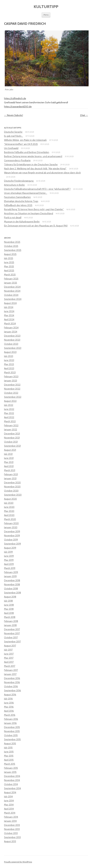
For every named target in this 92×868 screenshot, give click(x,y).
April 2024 (9, 319)
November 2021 (12, 438)
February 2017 (11, 670)
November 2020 (12, 487)
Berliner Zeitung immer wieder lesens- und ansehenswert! (33, 156)
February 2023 (11, 376)
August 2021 (10, 450)
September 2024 (13, 299)
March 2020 (10, 519)
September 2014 (12, 788)
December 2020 (12, 483)
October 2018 (11, 589)
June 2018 (9, 605)
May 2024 (9, 315)
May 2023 (9, 364)
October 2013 (11, 833)
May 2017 (9, 658)
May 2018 (9, 609)
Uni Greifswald (11, 148)
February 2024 (11, 328)
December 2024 (12, 287)
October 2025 (11, 246)
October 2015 (11, 735)
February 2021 (11, 474)
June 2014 (9, 801)
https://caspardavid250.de (18, 107)
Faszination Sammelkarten (17, 197)
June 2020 (9, 507)
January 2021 (10, 478)
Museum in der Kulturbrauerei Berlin (22, 222)
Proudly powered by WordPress (18, 862)
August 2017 (10, 646)
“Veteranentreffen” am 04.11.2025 (21, 144)
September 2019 (12, 544)
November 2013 (12, 829)
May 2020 (9, 511)
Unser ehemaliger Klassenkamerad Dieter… (26, 193)
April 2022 (9, 417)
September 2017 (12, 642)
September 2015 (12, 739)
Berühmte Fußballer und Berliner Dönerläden (27, 152)
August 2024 (10, 303)
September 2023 (13, 348)
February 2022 (11, 425)
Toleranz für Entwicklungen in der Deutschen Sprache (31, 164)
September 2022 (13, 397)
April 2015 (9, 760)
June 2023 (9, 360)
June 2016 (9, 703)
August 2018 (10, 597)
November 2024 (12, 291)
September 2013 (12, 837)
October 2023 (11, 344)
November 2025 (12, 242)
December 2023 (12, 336)
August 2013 (10, 841)
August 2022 (10, 401)
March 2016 (10, 715)
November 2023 (12, 340)
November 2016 (12, 682)
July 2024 (9, 307)
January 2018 (10, 625)
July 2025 (9, 258)
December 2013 (12, 825)
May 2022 (9, 413)
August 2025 (10, 254)
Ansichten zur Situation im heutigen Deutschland (29, 213)
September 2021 (12, 446)
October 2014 (11, 784)
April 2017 (9, 662)
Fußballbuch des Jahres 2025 (18, 205)
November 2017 (12, 633)
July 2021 (8, 454)
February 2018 (11, 621)
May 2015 (9, 756)
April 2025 (9, 270)
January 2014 (10, 821)
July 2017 (8, 650)
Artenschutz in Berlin (14, 185)
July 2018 (8, 601)
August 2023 (10, 352)
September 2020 (13, 495)
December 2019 (12, 531)
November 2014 (12, 780)
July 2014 (8, 796)
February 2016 (11, 719)
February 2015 (11, 768)
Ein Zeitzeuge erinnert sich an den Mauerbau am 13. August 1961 (36, 226)
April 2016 (9, 711)
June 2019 (9, 556)
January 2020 (11, 527)
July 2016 (8, 699)
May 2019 (9, 560)
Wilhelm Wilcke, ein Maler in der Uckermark (25, 140)
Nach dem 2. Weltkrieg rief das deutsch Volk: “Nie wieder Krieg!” (35, 169)
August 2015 (10, 743)
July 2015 (8, 748)
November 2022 (12, 389)
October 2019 (11, 540)
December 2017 (12, 629)
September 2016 (12, 690)
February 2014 (11, 817)
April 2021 (9, 466)
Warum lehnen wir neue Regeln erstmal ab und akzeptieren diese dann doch (42, 173)
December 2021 (12, 434)
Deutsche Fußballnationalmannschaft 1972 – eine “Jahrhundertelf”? (37, 189)
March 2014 (10, 813)
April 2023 (9, 368)
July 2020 (9, 503)
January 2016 (10, 723)
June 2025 (9, 262)
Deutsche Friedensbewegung (19, 181)
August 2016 (10, 695)
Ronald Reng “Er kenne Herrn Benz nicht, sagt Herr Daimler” (34, 209)
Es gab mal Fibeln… (14, 136)
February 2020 (11, 523)
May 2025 (9, 266)
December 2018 (12, 580)
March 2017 (10, 666)
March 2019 (10, 568)
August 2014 (10, 792)
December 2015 (12, 727)
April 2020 (9, 515)
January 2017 (10, 674)
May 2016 (9, 707)
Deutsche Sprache (13, 132)
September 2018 (12, 593)
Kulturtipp (46, 7)
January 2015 (10, 772)
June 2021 (9, 458)
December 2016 (12, 678)
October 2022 (11, 393)
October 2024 (11, 295)
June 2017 (9, 654)
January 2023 (11, 381)
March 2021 (10, 470)
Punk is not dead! (13, 217)
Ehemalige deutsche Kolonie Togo (21, 201)
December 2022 (12, 385)
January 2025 (11, 283)
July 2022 (9, 405)
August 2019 (10, 548)
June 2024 (9, 311)
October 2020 (11, 491)
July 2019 (8, 552)
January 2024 (11, 332)
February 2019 (11, 572)
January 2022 (11, 429)
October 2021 (11, 442)
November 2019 (12, 536)
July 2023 (9, 356)
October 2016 (11, 686)
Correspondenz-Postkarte (17, 160)
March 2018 (10, 617)
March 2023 (10, 372)
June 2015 (9, 752)
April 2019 (9, 564)
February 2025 (11, 279)
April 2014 (9, 809)
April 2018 (9, 613)
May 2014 (9, 805)
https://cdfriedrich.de (15, 98)
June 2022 (9, 409)
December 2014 (12, 776)
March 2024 (10, 323)
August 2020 (10, 499)
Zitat (84, 115)
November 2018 (12, 584)
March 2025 (10, 275)
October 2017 (11, 637)
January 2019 (10, 576)
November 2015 (12, 731)
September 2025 (13, 250)
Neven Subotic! (14, 115)
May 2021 (9, 462)
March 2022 (10, 421)
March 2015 (10, 764)
